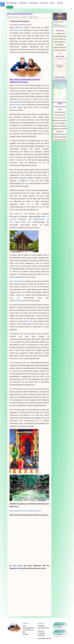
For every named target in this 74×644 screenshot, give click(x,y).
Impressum (25, 634)
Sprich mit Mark (60, 626)
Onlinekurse (23, 3)
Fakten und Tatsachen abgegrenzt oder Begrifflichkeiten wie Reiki (29, 219)
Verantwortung (20, 300)
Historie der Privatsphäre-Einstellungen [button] (41, 633)
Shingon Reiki (33, 17)
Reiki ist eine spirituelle (17, 281)
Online (30, 321)
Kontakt (10, 7)
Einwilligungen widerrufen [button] (45, 638)
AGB (24, 632)
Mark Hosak (14, 17)
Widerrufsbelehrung (28, 630)
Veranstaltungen (12, 3)
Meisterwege (33, 3)
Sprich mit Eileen (60, 633)
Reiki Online (25, 183)
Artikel (52, 3)
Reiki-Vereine (17, 105)
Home (24, 626)
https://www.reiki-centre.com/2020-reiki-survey (25, 511)
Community (44, 3)
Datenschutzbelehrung (29, 628)
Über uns (60, 3)
